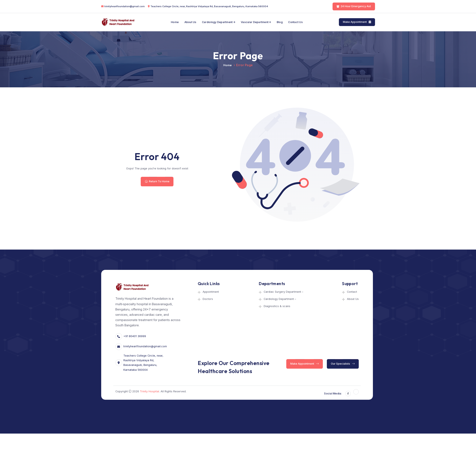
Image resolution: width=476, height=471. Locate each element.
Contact (352, 292)
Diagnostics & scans (277, 306)
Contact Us (295, 22)
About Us (190, 22)
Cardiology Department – (280, 299)
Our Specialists (343, 364)
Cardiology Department (217, 22)
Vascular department (255, 22)
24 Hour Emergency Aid (354, 6)
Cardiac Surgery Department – (283, 292)
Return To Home (157, 181)
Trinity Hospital (149, 391)
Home (175, 22)
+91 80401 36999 (135, 336)
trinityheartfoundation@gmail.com (125, 6)
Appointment (211, 292)
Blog (280, 22)
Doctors (208, 299)
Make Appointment (357, 22)
